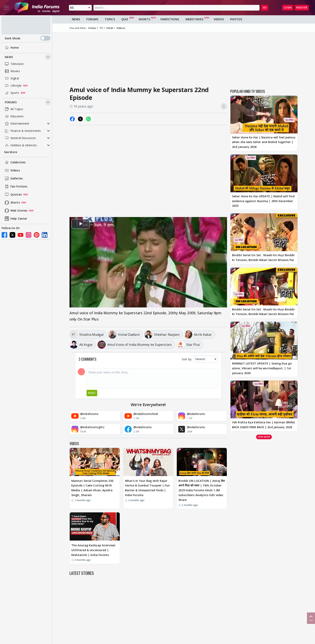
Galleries (13, 178)
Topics (110, 19)
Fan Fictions (16, 186)
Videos (12, 170)
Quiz (125, 19)
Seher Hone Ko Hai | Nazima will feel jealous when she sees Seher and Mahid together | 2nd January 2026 (264, 142)
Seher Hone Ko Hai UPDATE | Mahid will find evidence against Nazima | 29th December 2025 (263, 201)
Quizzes (13, 195)
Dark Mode (28, 38)
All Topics (14, 109)
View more (264, 437)
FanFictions (170, 19)
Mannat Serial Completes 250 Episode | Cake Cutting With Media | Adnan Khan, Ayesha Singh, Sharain (92, 488)
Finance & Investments (22, 131)
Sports (12, 93)
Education (14, 116)
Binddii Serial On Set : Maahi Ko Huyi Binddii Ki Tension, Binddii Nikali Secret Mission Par (263, 257)
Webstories (194, 19)
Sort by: (187, 359)
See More (11, 152)
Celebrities (15, 162)
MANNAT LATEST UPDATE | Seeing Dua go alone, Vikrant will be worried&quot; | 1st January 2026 (262, 368)
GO (265, 8)
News (9, 57)
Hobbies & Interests (20, 145)
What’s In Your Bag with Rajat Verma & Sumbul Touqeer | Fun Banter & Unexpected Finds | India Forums (147, 488)
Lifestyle (13, 86)
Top (311, 618)
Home (11, 48)
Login (288, 8)
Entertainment (17, 124)
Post (92, 393)
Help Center (16, 219)
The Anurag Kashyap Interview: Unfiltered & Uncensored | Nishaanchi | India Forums (94, 550)
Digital (11, 78)
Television (14, 64)
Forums (11, 102)
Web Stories (16, 211)
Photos (236, 19)
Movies (12, 71)
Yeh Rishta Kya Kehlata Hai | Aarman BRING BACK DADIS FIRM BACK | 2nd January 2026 (263, 425)
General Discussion (20, 138)
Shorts (12, 203)
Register (302, 8)
